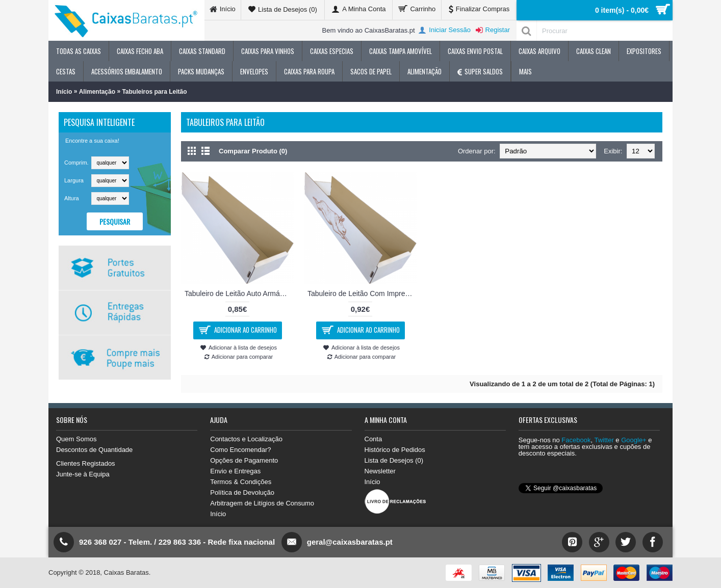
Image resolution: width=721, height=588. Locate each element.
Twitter (604, 440)
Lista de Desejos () (394, 460)
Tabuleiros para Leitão (154, 92)
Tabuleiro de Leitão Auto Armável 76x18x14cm (239, 293)
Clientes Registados (86, 463)
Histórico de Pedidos (395, 450)
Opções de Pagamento (244, 460)
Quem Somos (76, 439)
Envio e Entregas (235, 471)
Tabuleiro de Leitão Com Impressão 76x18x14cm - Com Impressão (362, 293)
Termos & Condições (241, 482)
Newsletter (380, 471)
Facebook (576, 440)
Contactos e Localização (246, 439)
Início (64, 92)
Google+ (634, 440)
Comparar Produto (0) (253, 151)
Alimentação (97, 92)
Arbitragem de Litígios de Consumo (262, 503)
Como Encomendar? (240, 450)
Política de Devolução (242, 492)
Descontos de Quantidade (94, 450)
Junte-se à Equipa (83, 474)
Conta (374, 439)
